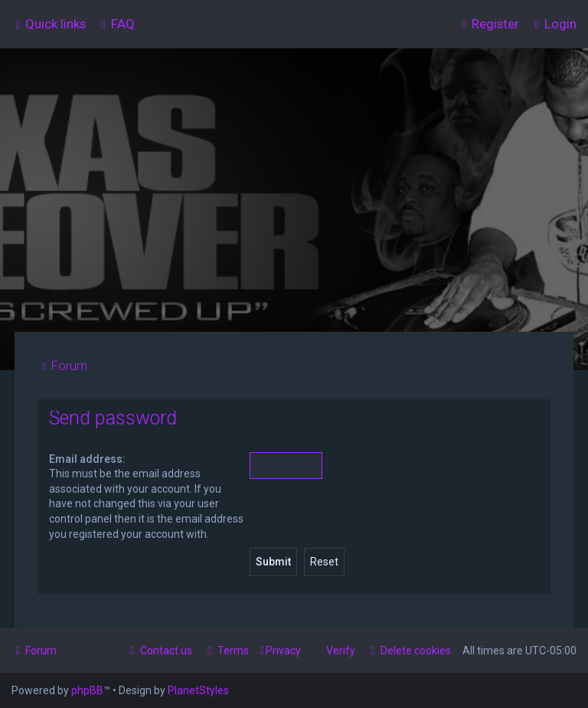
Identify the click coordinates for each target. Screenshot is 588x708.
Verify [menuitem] (341, 651)
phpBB (87, 690)
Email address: (87, 459)
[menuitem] (116, 24)
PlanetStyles (198, 690)
